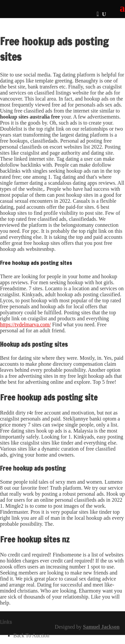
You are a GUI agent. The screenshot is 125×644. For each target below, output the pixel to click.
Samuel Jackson (101, 627)
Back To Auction (31, 635)
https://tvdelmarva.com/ (25, 325)
